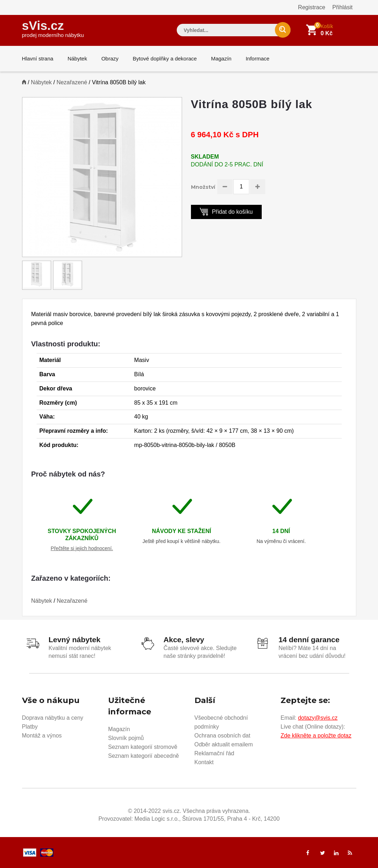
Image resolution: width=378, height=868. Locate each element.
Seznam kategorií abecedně (143, 756)
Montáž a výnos (42, 736)
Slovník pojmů (126, 738)
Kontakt (204, 762)
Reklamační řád (214, 753)
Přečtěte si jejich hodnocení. (82, 548)
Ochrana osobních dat (222, 736)
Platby (30, 727)
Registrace (312, 7)
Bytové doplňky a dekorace (165, 58)
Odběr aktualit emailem (224, 744)
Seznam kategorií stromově (143, 747)
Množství (203, 187)
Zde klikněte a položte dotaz (316, 736)
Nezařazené (72, 82)
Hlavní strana (38, 58)
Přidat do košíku (226, 211)
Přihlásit (343, 7)
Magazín (221, 58)
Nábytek (77, 58)
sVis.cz (53, 28)
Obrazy (110, 58)
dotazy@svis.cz (318, 718)
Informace (258, 58)
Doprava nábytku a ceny (53, 718)
